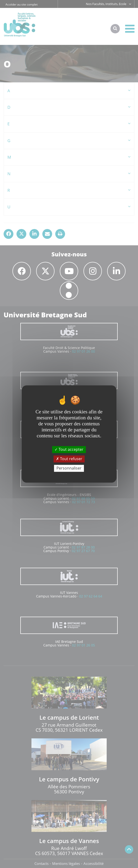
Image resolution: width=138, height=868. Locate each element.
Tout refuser (69, 459)
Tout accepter (69, 449)
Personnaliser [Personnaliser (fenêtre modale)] (69, 468)
